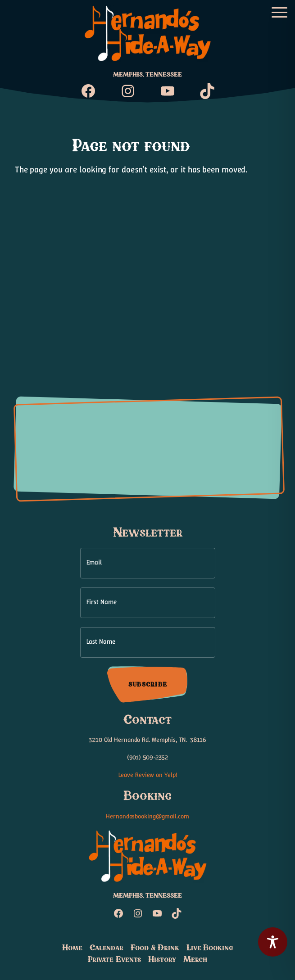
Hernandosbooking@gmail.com (147, 816)
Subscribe (147, 685)
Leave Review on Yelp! (148, 775)
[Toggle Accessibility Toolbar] (273, 942)
